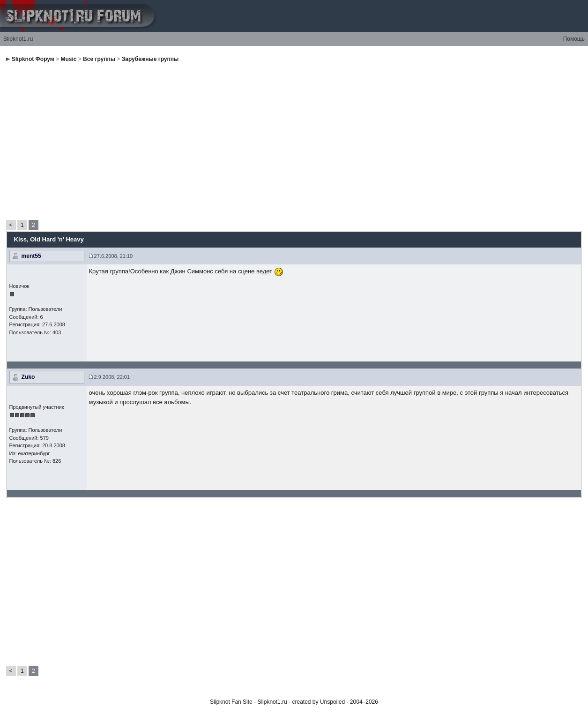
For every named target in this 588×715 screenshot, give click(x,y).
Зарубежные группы (150, 59)
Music (68, 59)
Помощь (574, 39)
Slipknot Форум (33, 59)
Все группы (99, 59)
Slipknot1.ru (18, 39)
